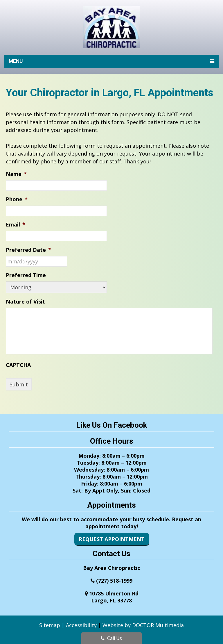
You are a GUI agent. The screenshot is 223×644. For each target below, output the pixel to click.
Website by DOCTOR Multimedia (143, 625)
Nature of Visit (25, 302)
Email (16, 225)
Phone (17, 199)
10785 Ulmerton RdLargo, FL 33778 (114, 597)
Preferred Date (28, 250)
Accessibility (81, 625)
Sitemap (50, 625)
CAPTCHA (18, 365)
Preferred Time (26, 275)
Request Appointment (112, 539)
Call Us (111, 638)
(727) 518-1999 (114, 581)
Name (16, 174)
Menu (16, 61)
